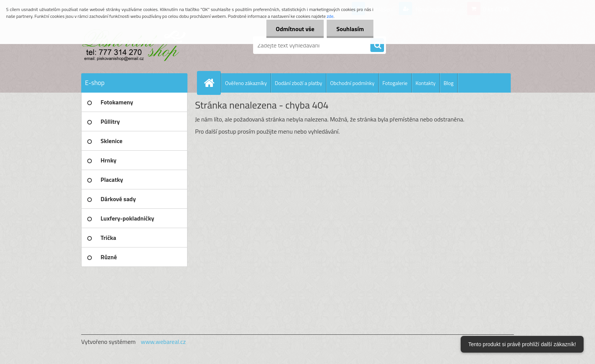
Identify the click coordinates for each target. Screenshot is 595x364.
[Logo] (133, 45)
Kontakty (426, 83)
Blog (449, 83)
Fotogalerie (395, 83)
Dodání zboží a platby (298, 83)
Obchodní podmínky (352, 83)
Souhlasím (350, 29)
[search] (377, 46)
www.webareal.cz (163, 342)
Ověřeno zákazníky (246, 83)
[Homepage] (212, 83)
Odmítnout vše (295, 29)
